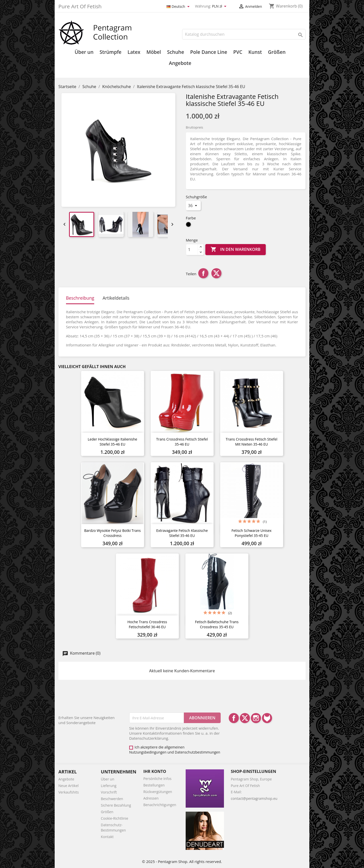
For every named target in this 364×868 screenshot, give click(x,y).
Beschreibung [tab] (80, 298)
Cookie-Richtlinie (114, 818)
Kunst (255, 52)
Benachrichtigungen (160, 805)
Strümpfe (110, 52)
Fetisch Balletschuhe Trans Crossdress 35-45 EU (217, 624)
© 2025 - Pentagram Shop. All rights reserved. (182, 861)
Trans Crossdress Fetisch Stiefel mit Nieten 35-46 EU (252, 442)
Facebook (234, 718)
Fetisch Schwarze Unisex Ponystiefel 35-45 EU (252, 533)
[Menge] (192, 250)
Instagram (256, 718)
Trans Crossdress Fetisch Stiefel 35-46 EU (182, 442)
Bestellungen (154, 785)
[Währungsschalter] (220, 7)
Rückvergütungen (158, 792)
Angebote (180, 63)
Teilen (203, 273)
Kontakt (107, 837)
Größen (277, 52)
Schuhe (176, 52)
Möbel (154, 52)
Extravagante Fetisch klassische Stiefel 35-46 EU (182, 533)
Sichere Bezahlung (116, 805)
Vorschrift (109, 792)
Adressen (151, 798)
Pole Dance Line (209, 52)
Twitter (245, 718)
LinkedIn (267, 718)
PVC (238, 52)
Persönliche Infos (157, 779)
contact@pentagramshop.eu (254, 798)
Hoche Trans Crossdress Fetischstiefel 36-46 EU (147, 624)
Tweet (216, 273)
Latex (134, 52)
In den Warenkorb (236, 250)
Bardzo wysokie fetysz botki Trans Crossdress (112, 533)
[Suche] (244, 34)
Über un (84, 52)
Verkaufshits (69, 792)
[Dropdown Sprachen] (179, 7)
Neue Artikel (69, 786)
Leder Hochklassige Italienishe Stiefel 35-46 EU (112, 442)
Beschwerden (112, 799)
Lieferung (109, 786)
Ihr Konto (155, 771)
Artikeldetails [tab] (116, 298)
